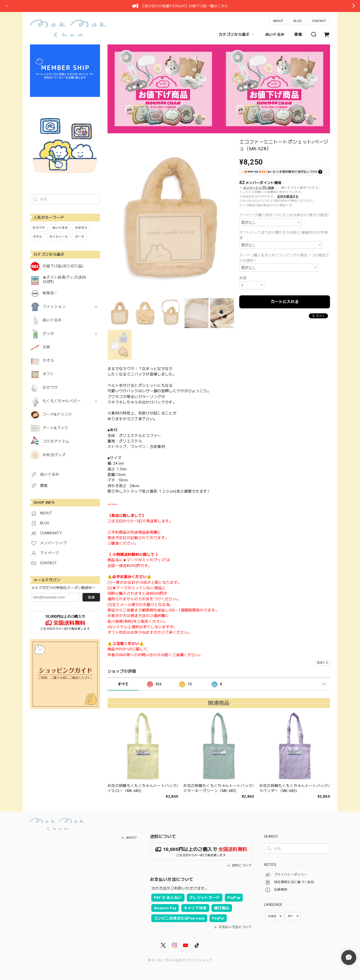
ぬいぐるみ (275, 34)
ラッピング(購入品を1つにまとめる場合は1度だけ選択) (284, 215)
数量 (243, 278)
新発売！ (50, 293)
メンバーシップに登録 (259, 188)
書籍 (298, 34)
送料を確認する (288, 196)
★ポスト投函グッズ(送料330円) (64, 280)
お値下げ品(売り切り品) (63, 266)
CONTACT (319, 21)
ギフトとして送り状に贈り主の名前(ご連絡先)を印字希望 (284, 235)
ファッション (54, 307)
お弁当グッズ (54, 455)
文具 (46, 347)
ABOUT (278, 21)
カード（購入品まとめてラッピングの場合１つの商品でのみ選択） (284, 258)
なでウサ (50, 388)
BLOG (298, 21)
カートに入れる (285, 302)
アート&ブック (55, 428)
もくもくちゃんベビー (62, 401)
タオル (48, 361)
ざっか (48, 334)
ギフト (48, 374)
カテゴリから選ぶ (237, 34)
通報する (323, 663)
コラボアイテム (56, 442)
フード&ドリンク (57, 415)
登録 (91, 597)
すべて (123, 684)
